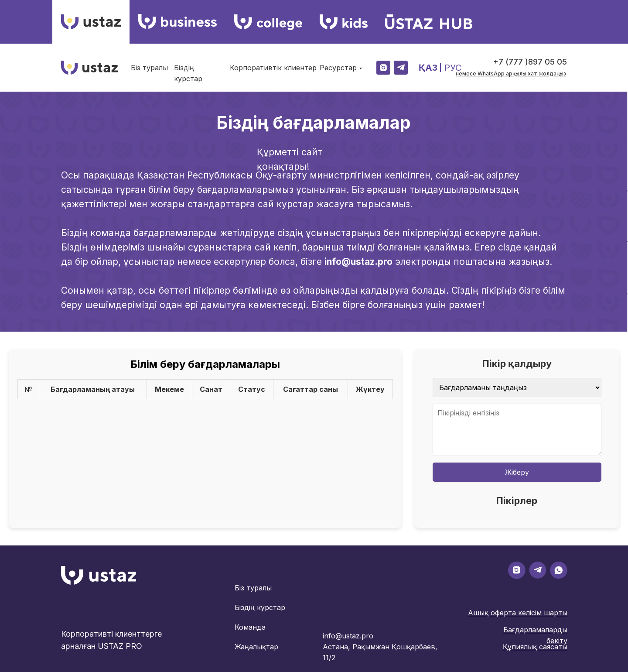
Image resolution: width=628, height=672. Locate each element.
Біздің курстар (260, 607)
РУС (453, 68)
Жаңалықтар (256, 647)
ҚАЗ (428, 68)
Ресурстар (338, 68)
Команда (250, 627)
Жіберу (517, 472)
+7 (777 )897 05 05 (530, 62)
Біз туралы (149, 68)
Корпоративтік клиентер (273, 68)
